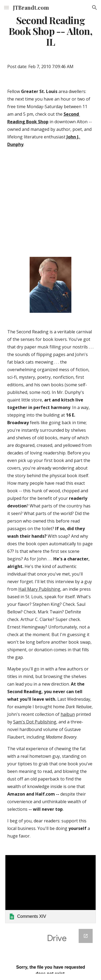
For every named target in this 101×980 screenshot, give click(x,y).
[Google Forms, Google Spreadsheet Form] (51, 951)
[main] (51, 31)
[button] (6, 7)
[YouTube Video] (51, 204)
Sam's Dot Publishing (35, 722)
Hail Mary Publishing (39, 589)
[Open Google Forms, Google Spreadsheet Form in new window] (86, 936)
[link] (51, 889)
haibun (68, 714)
